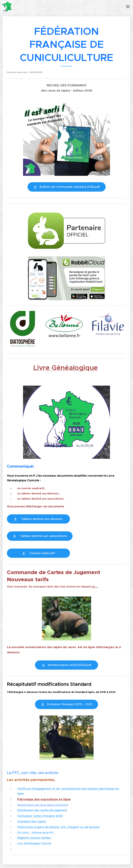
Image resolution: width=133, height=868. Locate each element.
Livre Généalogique (66, 368)
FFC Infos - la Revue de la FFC (36, 833)
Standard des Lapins (32, 821)
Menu (128, 7)
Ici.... (95, 587)
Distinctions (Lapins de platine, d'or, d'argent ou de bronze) (58, 827)
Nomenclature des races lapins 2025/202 (42, 805)
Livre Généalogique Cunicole (34, 843)
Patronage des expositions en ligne (44, 799)
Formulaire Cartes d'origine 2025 (40, 816)
